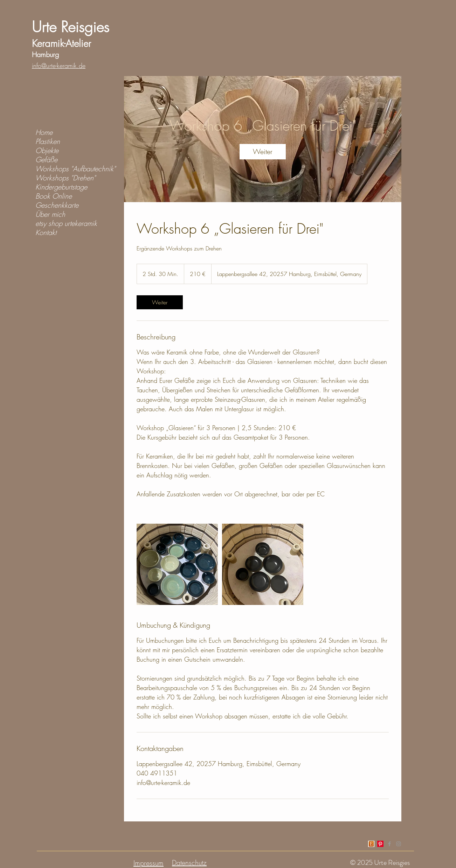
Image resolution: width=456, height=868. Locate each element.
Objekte (47, 151)
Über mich (50, 214)
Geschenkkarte (57, 205)
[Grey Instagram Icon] (399, 844)
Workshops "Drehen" (65, 178)
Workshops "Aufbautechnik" (75, 169)
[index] (371, 844)
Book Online (54, 196)
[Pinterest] (380, 844)
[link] (263, 152)
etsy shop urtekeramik (66, 223)
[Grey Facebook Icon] (389, 844)
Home (44, 132)
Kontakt (46, 233)
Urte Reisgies (71, 27)
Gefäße (46, 160)
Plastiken (48, 142)
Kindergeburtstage (61, 187)
